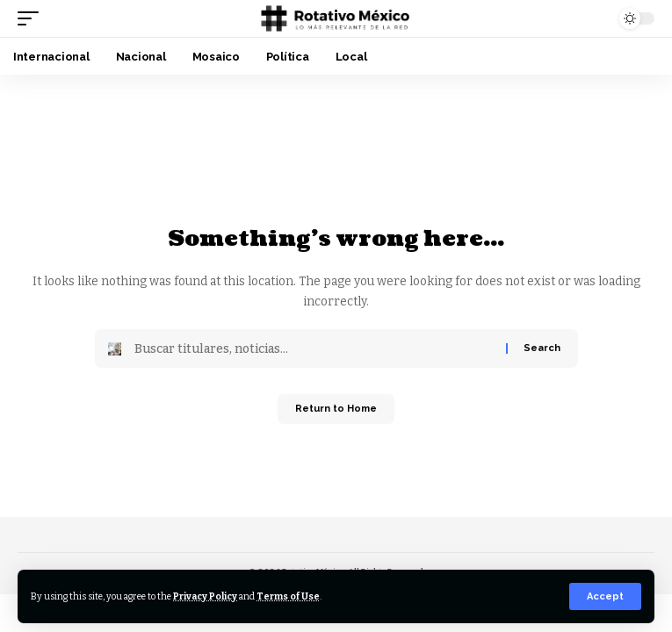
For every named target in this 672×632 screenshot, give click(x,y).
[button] (605, 596)
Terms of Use (288, 596)
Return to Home (336, 409)
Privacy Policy (205, 596)
